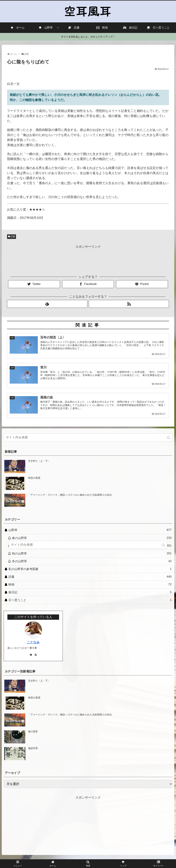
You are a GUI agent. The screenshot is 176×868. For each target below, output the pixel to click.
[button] (169, 438)
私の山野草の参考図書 (90, 569)
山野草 (90, 530)
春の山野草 (92, 538)
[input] (88, 437)
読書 (13, 236)
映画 (90, 584)
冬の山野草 (92, 561)
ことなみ (33, 642)
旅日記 (90, 592)
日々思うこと (90, 600)
